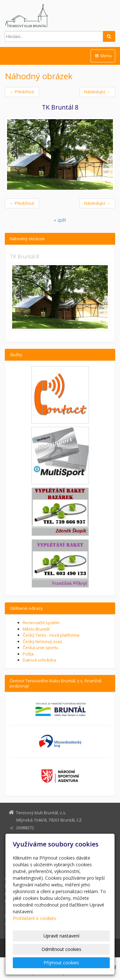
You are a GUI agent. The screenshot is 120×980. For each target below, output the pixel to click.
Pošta (28, 654)
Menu (103, 56)
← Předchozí (22, 92)
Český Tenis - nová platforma (51, 635)
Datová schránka (39, 660)
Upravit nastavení (61, 936)
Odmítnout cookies (61, 949)
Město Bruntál (36, 629)
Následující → (97, 92)
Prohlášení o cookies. (35, 918)
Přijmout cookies (61, 963)
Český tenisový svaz (43, 641)
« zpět (60, 220)
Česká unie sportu (40, 647)
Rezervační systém (41, 623)
